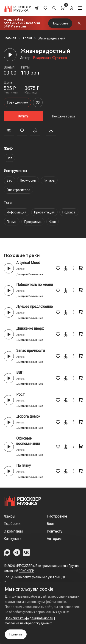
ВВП (20, 373)
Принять (16, 634)
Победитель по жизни (35, 285)
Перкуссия (28, 180)
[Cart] (63, 8)
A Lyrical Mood (28, 263)
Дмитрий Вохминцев (30, 274)
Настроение (57, 516)
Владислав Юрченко (50, 58)
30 (38, 102)
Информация (17, 212)
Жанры (9, 516)
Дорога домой (28, 416)
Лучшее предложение (35, 307)
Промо (12, 222)
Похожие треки (63, 116)
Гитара (49, 180)
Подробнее (60, 23)
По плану (24, 466)
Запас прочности (31, 351)
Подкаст (69, 212)
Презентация (44, 212)
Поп (9, 158)
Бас (9, 180)
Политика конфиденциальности (29, 618)
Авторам (54, 539)
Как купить (13, 539)
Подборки (12, 524)
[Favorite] (22, 130)
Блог (51, 524)
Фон (53, 222)
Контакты (55, 531)
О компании (13, 531)
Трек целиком (17, 102)
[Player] (10, 55)
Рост (21, 394)
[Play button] (9, 268)
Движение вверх (30, 328)
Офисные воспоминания (28, 441)
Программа (33, 222)
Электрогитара (18, 190)
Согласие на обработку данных (28, 623)
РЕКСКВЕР (26, 571)
